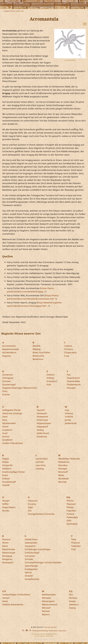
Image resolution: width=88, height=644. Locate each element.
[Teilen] (85, 24)
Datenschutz (53, 631)
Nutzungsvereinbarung (40, 631)
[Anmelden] (54, 2)
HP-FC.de (15, 3)
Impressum (62, 631)
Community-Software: (44, 634)
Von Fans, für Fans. (51, 627)
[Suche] (85, 2)
